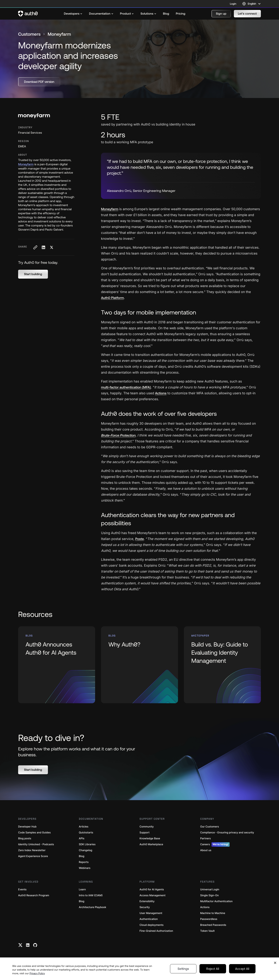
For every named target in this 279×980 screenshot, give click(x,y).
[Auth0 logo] (28, 14)
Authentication (149, 919)
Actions (205, 907)
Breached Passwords (213, 925)
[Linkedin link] (28, 945)
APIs (82, 838)
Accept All (242, 969)
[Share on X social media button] (51, 247)
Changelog (85, 850)
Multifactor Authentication (216, 901)
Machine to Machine (213, 913)
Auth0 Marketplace (151, 844)
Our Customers (210, 827)
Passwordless (209, 919)
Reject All (213, 969)
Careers (215, 844)
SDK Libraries (87, 844)
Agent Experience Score (33, 856)
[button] (221, 14)
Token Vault (207, 931)
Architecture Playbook (93, 907)
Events (22, 890)
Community (147, 827)
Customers (29, 34)
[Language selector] (252, 4)
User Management (151, 913)
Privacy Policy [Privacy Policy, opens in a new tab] (37, 973)
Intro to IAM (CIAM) (91, 895)
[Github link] (35, 945)
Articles (84, 827)
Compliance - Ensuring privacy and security (227, 833)
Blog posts (25, 838)
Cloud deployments (152, 925)
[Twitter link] (20, 945)
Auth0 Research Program (34, 895)
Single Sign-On (209, 895)
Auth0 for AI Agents (152, 890)
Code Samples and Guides (34, 833)
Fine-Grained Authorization (156, 931)
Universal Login (210, 890)
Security (145, 907)
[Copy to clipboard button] (35, 247)
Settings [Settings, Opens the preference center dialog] (183, 969)
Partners (205, 838)
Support (144, 833)
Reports (84, 862)
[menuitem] (73, 14)
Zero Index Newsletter (32, 850)
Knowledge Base (150, 838)
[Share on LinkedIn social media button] (43, 247)
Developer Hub (27, 827)
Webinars (85, 868)
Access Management (152, 895)
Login (233, 4)
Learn (82, 890)
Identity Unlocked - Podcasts (36, 844)
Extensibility (147, 901)
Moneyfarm (26, 164)
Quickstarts (86, 833)
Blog (82, 856)
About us (206, 850)
